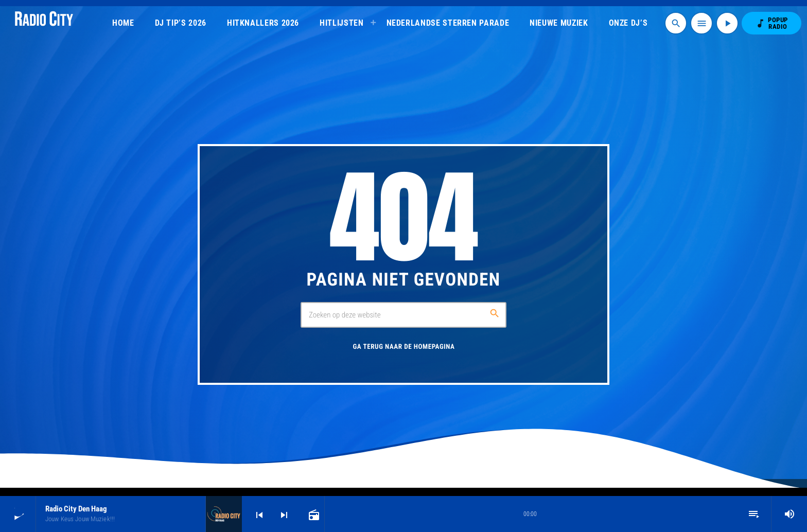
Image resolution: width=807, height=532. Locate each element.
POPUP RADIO (771, 23)
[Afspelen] (727, 23)
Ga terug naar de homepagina (403, 347)
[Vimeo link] (44, 23)
